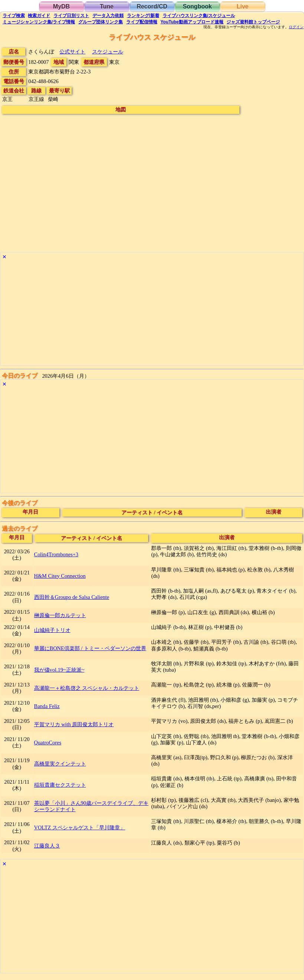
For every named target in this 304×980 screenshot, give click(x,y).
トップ (253, 22)
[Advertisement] (152, 314)
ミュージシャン (39, 22)
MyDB (61, 6)
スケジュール (108, 52)
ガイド (39, 16)
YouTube (192, 22)
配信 (142, 22)
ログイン (296, 27)
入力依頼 (108, 16)
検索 (14, 16)
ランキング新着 (143, 16)
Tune (107, 6)
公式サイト (72, 52)
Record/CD (152, 6)
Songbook (197, 6)
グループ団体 (101, 22)
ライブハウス (199, 16)
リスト (71, 16)
